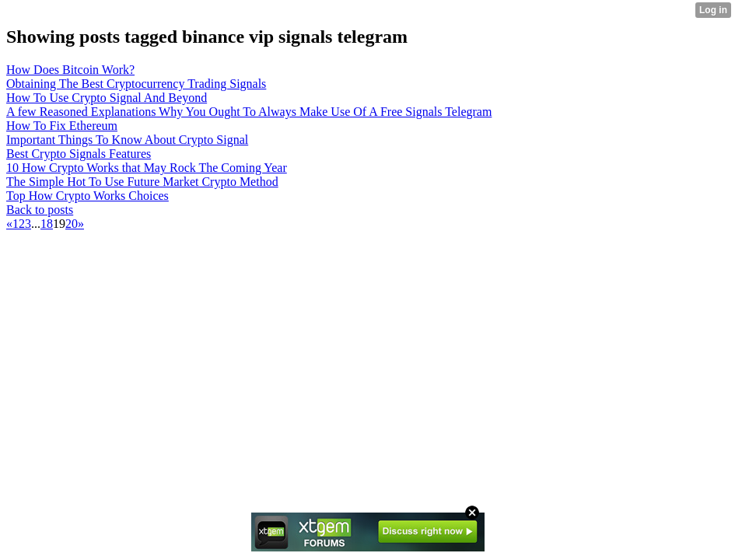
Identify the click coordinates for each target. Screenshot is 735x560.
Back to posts (40, 210)
